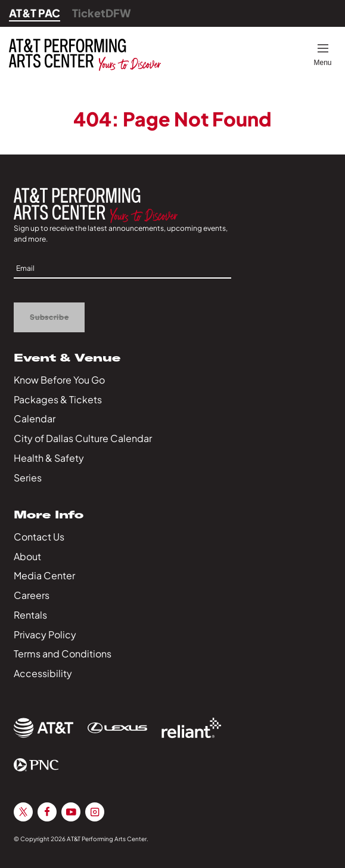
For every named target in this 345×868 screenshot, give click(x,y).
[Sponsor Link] (43, 728)
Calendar (35, 418)
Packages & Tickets (58, 399)
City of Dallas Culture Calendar (83, 438)
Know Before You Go (59, 380)
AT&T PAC (35, 13)
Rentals (30, 615)
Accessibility (43, 673)
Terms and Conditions (63, 654)
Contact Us (39, 537)
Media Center (44, 575)
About (27, 556)
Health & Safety (49, 458)
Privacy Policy (45, 634)
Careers (32, 595)
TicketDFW (102, 13)
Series (28, 478)
